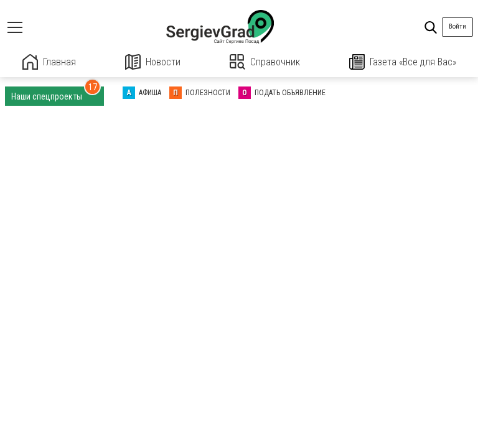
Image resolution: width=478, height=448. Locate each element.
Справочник (265, 62)
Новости (153, 62)
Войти (457, 26)
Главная (49, 62)
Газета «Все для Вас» (403, 62)
